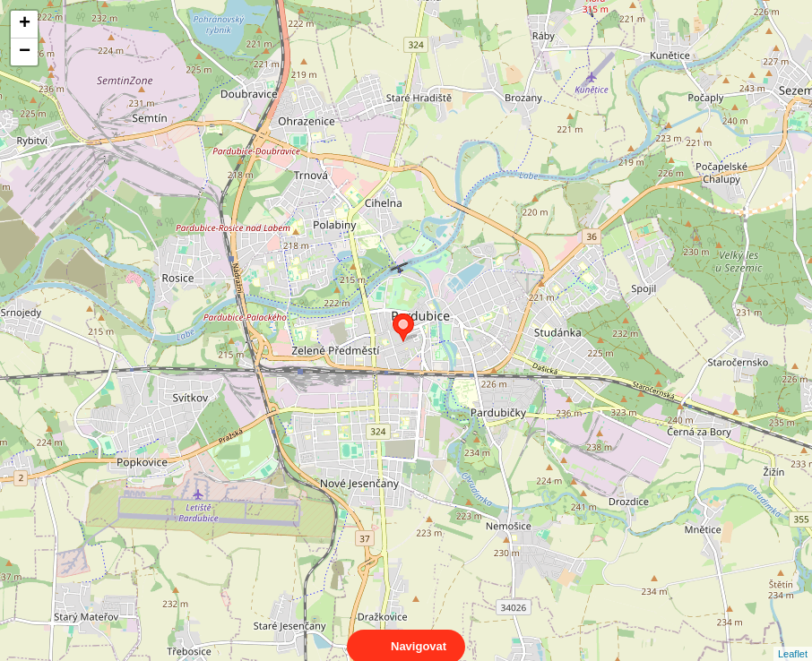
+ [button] (25, 24)
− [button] (25, 52)
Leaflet (793, 638)
